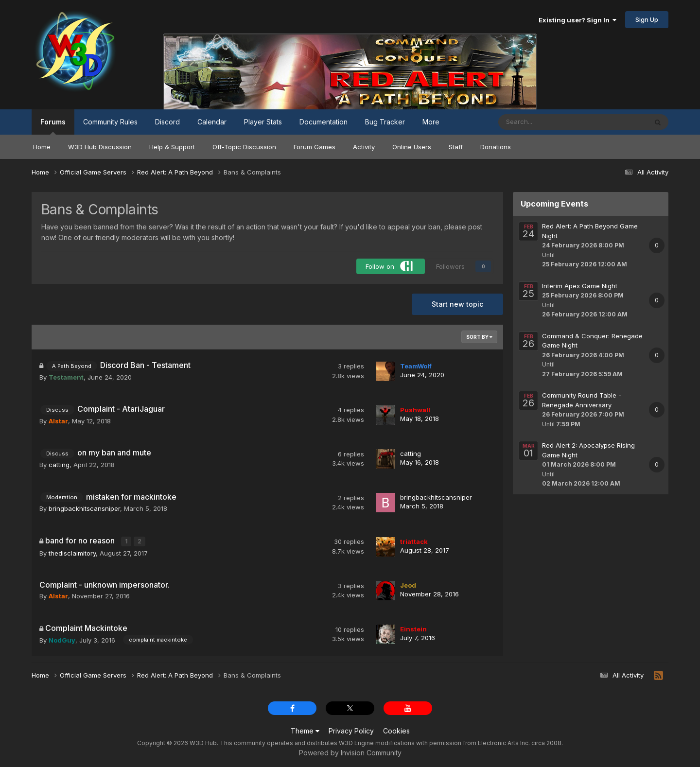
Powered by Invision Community (350, 752)
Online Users (412, 147)
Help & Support (172, 147)
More (431, 122)
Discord (167, 122)
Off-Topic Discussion (244, 147)
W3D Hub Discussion (100, 147)
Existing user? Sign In (577, 20)
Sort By (479, 337)
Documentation (324, 122)
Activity (364, 147)
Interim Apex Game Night (580, 286)
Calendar (212, 122)
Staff (456, 147)
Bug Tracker (385, 122)
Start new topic (457, 304)
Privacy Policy (351, 730)
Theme (305, 730)
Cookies (396, 730)
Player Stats (263, 122)
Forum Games (315, 147)
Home (42, 147)
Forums (53, 126)
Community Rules (110, 122)
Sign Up (647, 19)
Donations (496, 147)
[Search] (547, 122)
